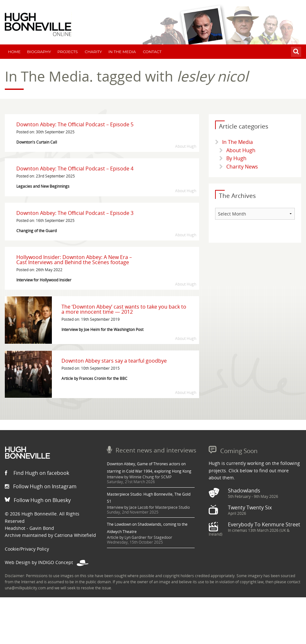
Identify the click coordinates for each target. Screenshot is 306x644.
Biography (39, 52)
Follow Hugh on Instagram (41, 486)
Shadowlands (244, 491)
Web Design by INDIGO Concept (47, 562)
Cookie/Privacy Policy (27, 549)
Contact (152, 52)
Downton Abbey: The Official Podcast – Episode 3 (75, 213)
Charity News (242, 167)
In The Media (122, 52)
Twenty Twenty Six (250, 507)
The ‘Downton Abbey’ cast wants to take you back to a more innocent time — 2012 (124, 309)
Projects (68, 52)
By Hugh (236, 158)
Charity (93, 52)
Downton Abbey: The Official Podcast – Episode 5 (75, 124)
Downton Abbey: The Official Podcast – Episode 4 (75, 169)
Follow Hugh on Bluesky (38, 500)
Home (14, 52)
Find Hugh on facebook (37, 473)
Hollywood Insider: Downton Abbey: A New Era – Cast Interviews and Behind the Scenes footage (74, 260)
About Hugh (241, 150)
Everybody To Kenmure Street (264, 524)
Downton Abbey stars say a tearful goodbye (114, 361)
